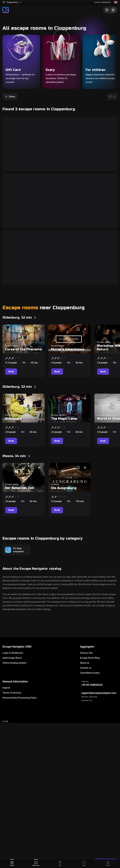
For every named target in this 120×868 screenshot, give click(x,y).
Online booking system (14, 823)
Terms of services (12, 853)
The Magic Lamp (64, 579)
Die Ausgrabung (64, 648)
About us (85, 823)
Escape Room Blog (90, 818)
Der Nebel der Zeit (20, 648)
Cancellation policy (90, 833)
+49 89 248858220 (102, 2)
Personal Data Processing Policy (19, 858)
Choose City (86, 813)
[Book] (11, 219)
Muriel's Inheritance (68, 510)
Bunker (13, 190)
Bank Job (15, 413)
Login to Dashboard (13, 813)
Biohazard (13, 579)
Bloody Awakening (24, 302)
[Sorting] (112, 97)
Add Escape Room (12, 818)
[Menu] (110, 10)
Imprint (6, 848)
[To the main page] (6, 10)
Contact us (86, 828)
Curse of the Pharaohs (23, 510)
